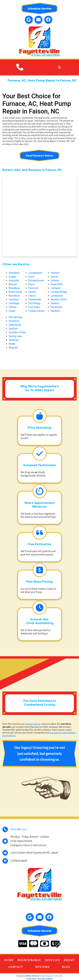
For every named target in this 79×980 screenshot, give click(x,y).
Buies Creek (15, 292)
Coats (12, 311)
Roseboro (14, 321)
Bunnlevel (14, 296)
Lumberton (57, 296)
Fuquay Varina (36, 311)
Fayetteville (35, 299)
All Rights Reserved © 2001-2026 (51, 976)
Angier (12, 277)
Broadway (14, 288)
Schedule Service (39, 8)
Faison (32, 292)
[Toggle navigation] (59, 67)
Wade (12, 344)
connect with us (33, 724)
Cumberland (35, 273)
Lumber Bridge (59, 292)
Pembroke (56, 307)
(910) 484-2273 (19, 829)
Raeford (55, 311)
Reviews (43, 967)
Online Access (32, 976)
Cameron (14, 299)
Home (9, 960)
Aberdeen (14, 273)
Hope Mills (57, 284)
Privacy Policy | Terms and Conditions (39, 979)
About (69, 960)
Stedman (14, 340)
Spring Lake (15, 336)
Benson (13, 284)
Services (53, 960)
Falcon (32, 296)
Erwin (31, 284)
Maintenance (29, 960)
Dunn (31, 277)
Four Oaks (34, 307)
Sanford (13, 329)
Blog (66, 967)
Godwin (55, 280)
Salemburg (15, 325)
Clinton (13, 307)
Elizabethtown (36, 280)
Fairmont (33, 288)
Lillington (56, 288)
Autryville (14, 280)
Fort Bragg (34, 303)
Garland (55, 273)
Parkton (55, 303)
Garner (54, 277)
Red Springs (15, 317)
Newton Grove (59, 299)
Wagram (13, 348)
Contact (16, 967)
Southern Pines (17, 332)
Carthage (14, 303)
